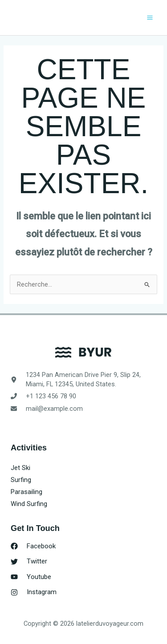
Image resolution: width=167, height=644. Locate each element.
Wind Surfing (29, 504)
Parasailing (26, 492)
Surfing (21, 480)
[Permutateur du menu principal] (150, 18)
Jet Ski (20, 468)
